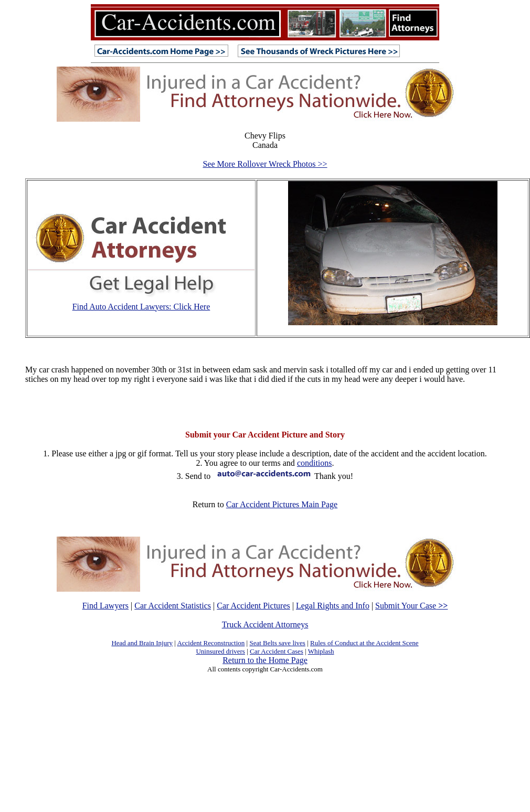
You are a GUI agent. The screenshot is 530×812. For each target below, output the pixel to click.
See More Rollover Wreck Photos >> (265, 164)
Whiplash (321, 651)
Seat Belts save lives (277, 643)
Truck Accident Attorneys (265, 624)
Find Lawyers (105, 606)
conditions (315, 463)
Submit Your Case (411, 606)
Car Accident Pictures (253, 606)
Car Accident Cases (277, 651)
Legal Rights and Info (333, 606)
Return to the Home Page (265, 660)
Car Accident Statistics (173, 606)
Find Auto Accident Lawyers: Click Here (141, 307)
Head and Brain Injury (142, 643)
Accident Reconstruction (211, 643)
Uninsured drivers (220, 651)
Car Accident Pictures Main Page (282, 504)
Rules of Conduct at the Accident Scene (364, 643)
